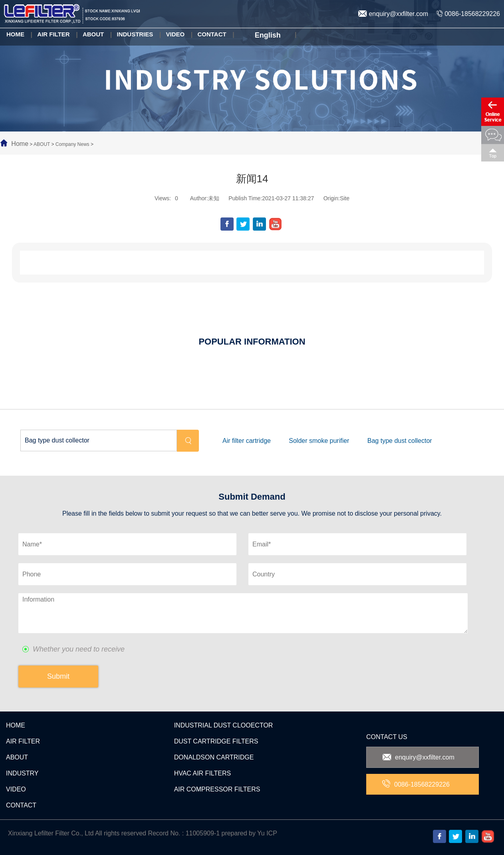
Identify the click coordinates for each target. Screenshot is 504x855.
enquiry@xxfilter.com (393, 14)
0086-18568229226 (468, 14)
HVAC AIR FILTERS (203, 773)
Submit (58, 676)
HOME (16, 725)
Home (20, 144)
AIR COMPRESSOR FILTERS (217, 789)
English (267, 36)
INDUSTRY (22, 773)
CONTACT (21, 805)
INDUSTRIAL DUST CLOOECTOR (224, 725)
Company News (72, 144)
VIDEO (16, 789)
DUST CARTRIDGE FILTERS (216, 741)
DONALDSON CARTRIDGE (214, 757)
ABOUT (42, 144)
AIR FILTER (23, 741)
